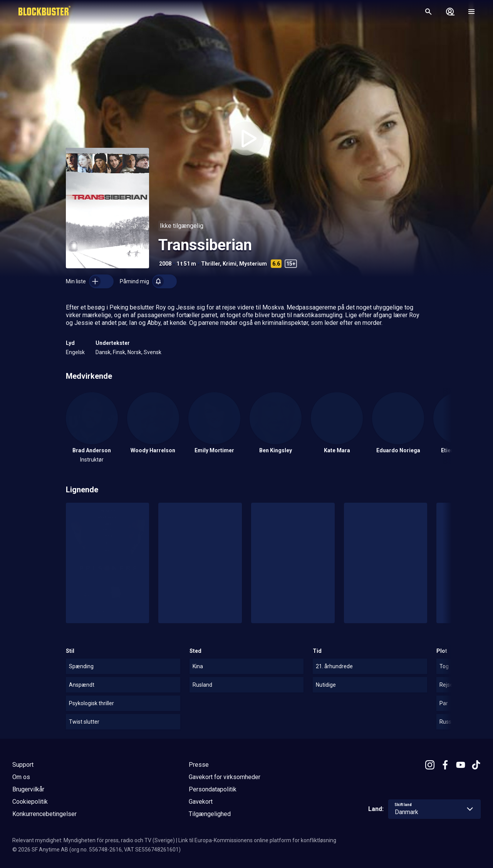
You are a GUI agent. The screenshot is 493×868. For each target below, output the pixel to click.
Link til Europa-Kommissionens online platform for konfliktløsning (257, 840)
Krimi (230, 264)
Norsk (134, 352)
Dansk (103, 352)
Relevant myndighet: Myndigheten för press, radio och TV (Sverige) (94, 840)
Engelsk (75, 352)
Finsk (119, 352)
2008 (165, 264)
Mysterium (253, 264)
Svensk (153, 352)
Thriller (210, 264)
